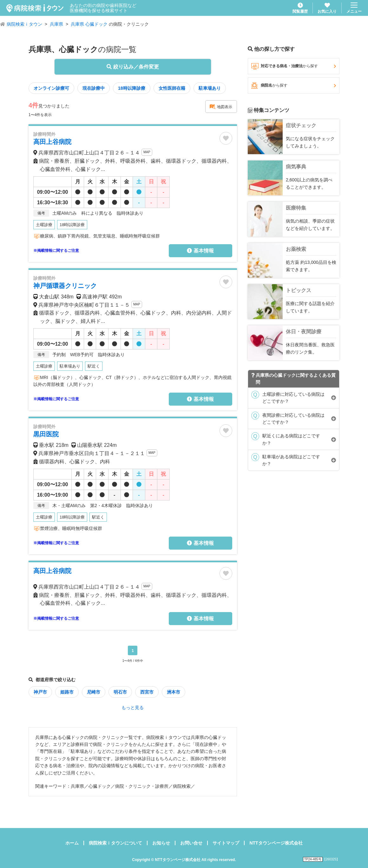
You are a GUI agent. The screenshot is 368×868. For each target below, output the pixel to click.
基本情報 (200, 251)
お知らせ (161, 843)
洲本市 (174, 692)
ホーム (72, 843)
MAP (147, 152)
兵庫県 (56, 24)
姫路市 (67, 692)
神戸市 (40, 692)
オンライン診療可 (51, 88)
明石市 (120, 692)
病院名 (294, 86)
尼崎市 (94, 692)
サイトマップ (226, 843)
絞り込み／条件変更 (133, 67)
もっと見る (133, 708)
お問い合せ (191, 843)
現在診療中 (94, 88)
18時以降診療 (132, 88)
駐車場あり (210, 88)
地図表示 (221, 107)
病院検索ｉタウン (24, 24)
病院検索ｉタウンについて (115, 843)
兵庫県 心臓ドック (89, 24)
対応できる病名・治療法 (294, 66)
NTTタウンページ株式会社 (276, 843)
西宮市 (147, 692)
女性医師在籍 (172, 88)
